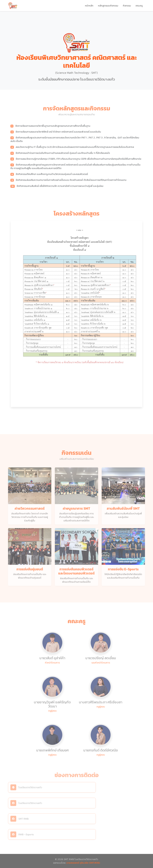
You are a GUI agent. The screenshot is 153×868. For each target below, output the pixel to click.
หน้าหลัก (89, 6)
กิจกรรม (127, 6)
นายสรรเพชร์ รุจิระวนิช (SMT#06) (83, 863)
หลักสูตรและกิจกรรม (108, 6)
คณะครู (139, 6)
